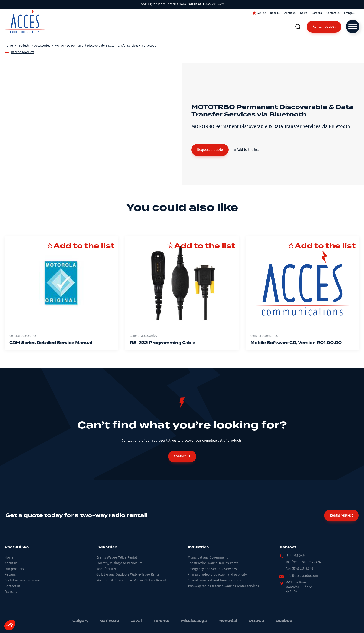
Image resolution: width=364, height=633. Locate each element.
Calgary (80, 621)
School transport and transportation (214, 580)
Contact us (333, 13)
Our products (14, 569)
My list (262, 13)
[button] (210, 150)
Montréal (228, 621)
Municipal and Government (208, 558)
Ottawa (256, 621)
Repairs (275, 13)
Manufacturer (106, 569)
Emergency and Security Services (212, 569)
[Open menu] (353, 27)
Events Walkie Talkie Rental (117, 558)
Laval (136, 621)
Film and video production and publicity (217, 575)
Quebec (284, 621)
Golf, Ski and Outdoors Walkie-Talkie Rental (128, 575)
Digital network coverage (23, 580)
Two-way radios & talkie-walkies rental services (223, 586)
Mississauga (194, 621)
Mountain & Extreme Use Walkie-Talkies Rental (131, 580)
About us (290, 13)
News (304, 13)
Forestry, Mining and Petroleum (119, 563)
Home (9, 558)
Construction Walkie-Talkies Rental (214, 563)
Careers (317, 13)
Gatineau (109, 621)
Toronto (161, 621)
